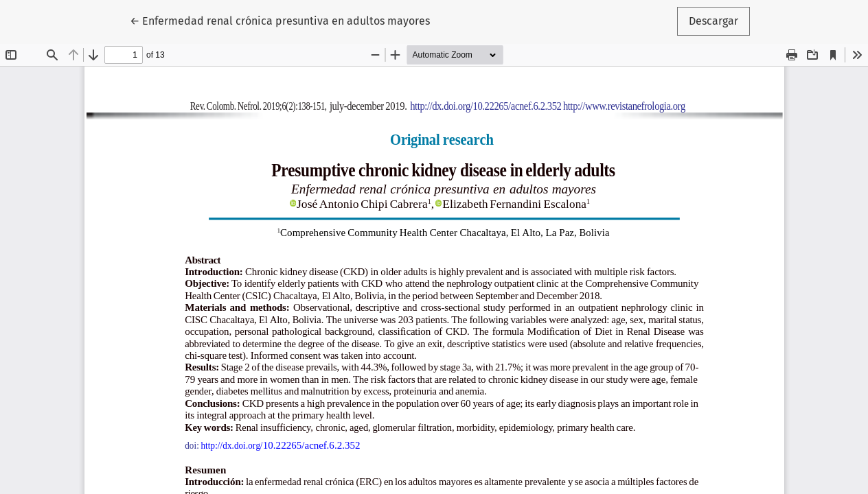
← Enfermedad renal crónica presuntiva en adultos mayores (280, 20)
